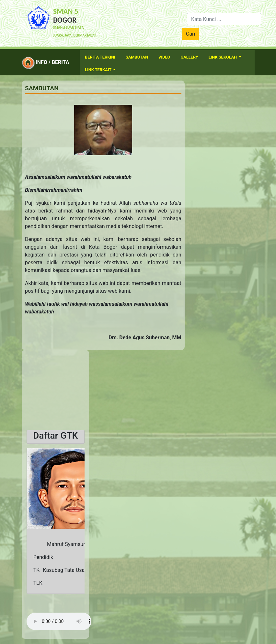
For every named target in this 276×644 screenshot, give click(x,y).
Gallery (189, 57)
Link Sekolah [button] (223, 57)
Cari (190, 34)
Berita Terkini (100, 57)
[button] (31, 521)
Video (164, 57)
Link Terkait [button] (99, 70)
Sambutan (137, 57)
